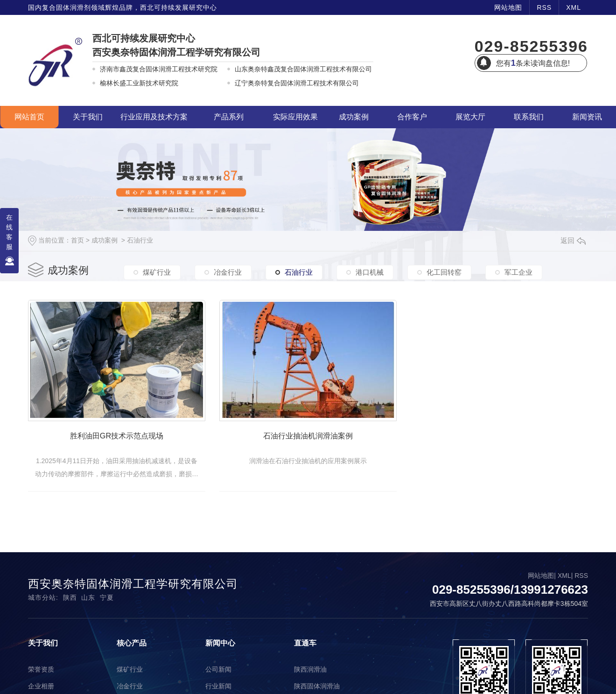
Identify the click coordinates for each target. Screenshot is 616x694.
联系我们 (529, 117)
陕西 (70, 608)
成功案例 (354, 117)
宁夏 (107, 608)
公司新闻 (218, 680)
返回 (573, 240)
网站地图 (508, 7)
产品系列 (229, 117)
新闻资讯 (587, 117)
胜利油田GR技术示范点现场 (128, 449)
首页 (77, 240)
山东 (88, 608)
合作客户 (412, 117)
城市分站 (42, 608)
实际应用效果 (295, 117)
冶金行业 (228, 273)
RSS (544, 7)
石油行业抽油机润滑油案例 (342, 449)
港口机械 (370, 273)
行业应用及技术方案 (154, 117)
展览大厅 (470, 117)
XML (574, 7)
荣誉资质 (41, 680)
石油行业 (140, 240)
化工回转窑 (444, 273)
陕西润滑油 (310, 680)
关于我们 (88, 117)
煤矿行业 (157, 273)
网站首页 (29, 117)
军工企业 (518, 273)
